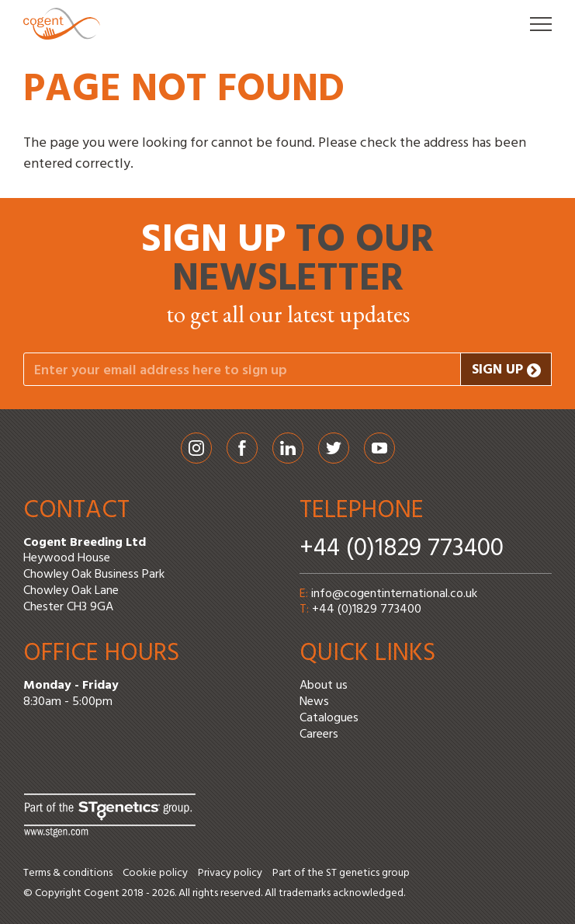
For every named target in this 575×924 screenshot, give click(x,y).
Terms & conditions (68, 873)
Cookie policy (155, 873)
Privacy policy (230, 873)
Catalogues (329, 718)
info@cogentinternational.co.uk (394, 594)
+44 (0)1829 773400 (402, 549)
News (314, 702)
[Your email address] (242, 369)
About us (324, 686)
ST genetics (353, 873)
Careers (319, 735)
